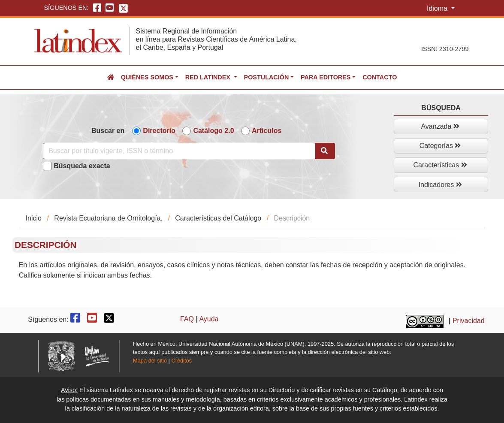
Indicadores (440, 185)
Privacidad (469, 321)
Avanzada (440, 126)
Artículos (267, 131)
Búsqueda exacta (82, 166)
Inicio (34, 218)
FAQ (187, 319)
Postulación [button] (267, 77)
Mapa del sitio (150, 361)
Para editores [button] (326, 77)
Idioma (438, 8)
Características (440, 165)
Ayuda (209, 319)
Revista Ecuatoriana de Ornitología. (108, 218)
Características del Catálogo (218, 218)
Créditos (181, 361)
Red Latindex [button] (209, 77)
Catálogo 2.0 (213, 131)
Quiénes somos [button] (147, 77)
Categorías (440, 146)
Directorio (159, 131)
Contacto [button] (380, 77)
